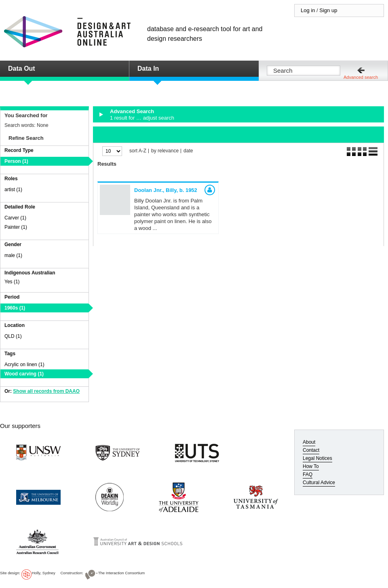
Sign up (328, 10)
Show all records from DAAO (46, 391)
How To (311, 466)
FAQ (308, 474)
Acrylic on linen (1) (24, 365)
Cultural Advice (319, 483)
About (309, 442)
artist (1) (13, 190)
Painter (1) (16, 227)
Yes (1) (12, 282)
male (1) (13, 255)
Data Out (22, 68)
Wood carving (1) (24, 374)
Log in (308, 10)
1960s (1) (15, 308)
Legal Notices (317, 458)
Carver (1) (15, 218)
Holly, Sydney (44, 573)
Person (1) (16, 161)
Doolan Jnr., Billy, (166, 190)
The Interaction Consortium (122, 573)
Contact (311, 450)
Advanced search (361, 77)
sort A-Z (138, 151)
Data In (148, 68)
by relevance (165, 151)
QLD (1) (13, 336)
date (188, 151)
